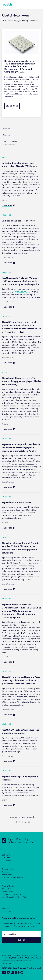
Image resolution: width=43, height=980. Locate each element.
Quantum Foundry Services (12, 877)
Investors (5, 906)
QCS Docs (6, 858)
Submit (22, 940)
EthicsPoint (6, 908)
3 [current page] (19, 822)
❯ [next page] (33, 822)
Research (5, 872)
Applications (7, 875)
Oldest (20, 141)
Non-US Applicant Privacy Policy (15, 897)
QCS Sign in (6, 855)
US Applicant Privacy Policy (12, 894)
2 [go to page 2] (16, 822)
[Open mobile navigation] (39, 4)
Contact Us (6, 911)
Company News (8, 869)
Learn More (12, 106)
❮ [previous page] (10, 822)
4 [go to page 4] (22, 822)
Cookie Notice (7, 891)
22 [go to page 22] (29, 822)
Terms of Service (8, 886)
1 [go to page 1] (13, 822)
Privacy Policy (7, 889)
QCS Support (7, 860)
